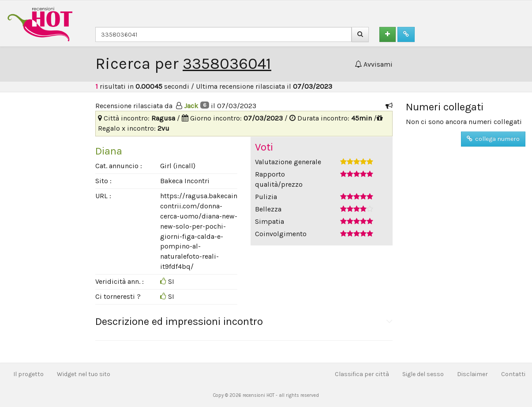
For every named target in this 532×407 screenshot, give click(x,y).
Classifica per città (362, 374)
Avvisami (374, 64)
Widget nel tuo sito (84, 374)
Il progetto (28, 374)
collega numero (493, 139)
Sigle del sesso (423, 374)
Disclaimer (472, 374)
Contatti (513, 374)
